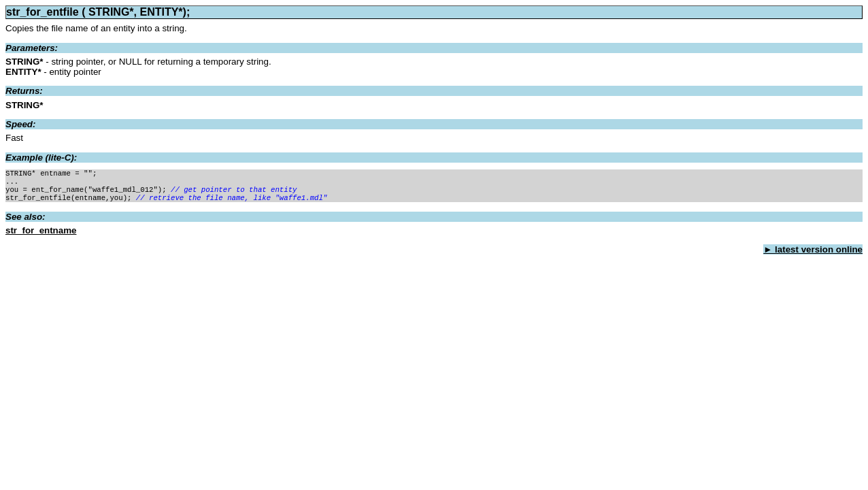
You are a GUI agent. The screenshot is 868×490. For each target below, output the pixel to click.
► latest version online (813, 255)
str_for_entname (41, 236)
